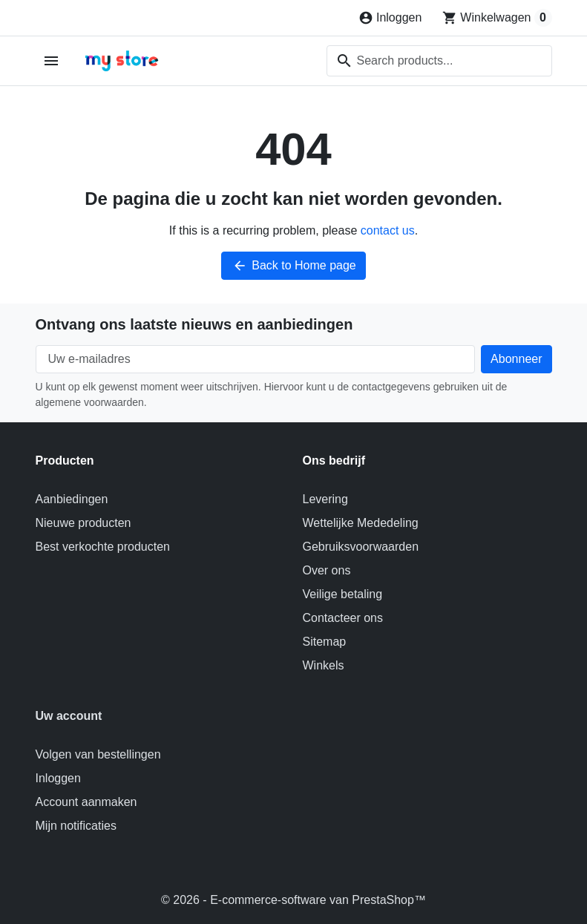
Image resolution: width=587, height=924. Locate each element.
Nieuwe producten (83, 523)
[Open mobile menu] (52, 61)
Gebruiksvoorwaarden (361, 547)
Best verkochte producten (103, 547)
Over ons (327, 570)
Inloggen (58, 778)
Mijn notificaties (76, 826)
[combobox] (439, 61)
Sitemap (325, 642)
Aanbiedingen (72, 499)
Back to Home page (293, 266)
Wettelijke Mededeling (361, 523)
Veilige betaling (343, 594)
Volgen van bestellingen (98, 754)
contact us (388, 230)
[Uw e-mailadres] (256, 359)
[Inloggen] (390, 18)
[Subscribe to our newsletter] (516, 359)
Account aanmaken (86, 802)
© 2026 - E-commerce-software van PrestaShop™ (293, 900)
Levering (325, 499)
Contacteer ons (343, 618)
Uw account (69, 716)
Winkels (324, 665)
